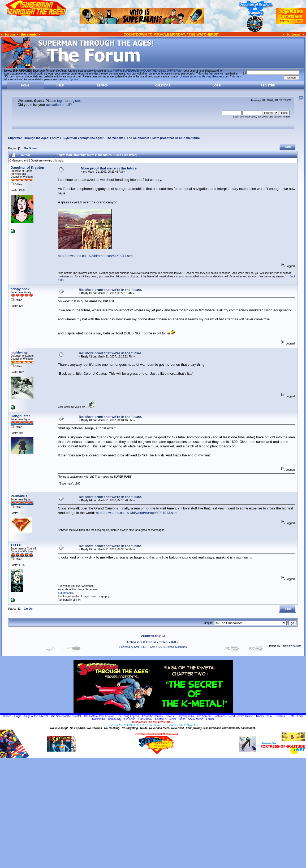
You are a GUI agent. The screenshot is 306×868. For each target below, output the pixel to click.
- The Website (93, 138)
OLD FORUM (148, 642)
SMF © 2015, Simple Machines (168, 647)
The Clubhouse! (138, 138)
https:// (144, 71)
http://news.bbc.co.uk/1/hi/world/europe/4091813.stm (136, 513)
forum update (70, 79)
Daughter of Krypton (27, 167)
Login (217, 86)
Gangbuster (20, 416)
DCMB (163, 642)
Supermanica (66, 593)
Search (102, 86)
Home (25, 86)
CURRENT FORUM (153, 636)
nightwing (19, 352)
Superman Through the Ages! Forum (34, 138)
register (75, 101)
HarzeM (297, 646)
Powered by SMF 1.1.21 (134, 647)
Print (287, 147)
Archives (132, 642)
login (61, 101)
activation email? (59, 105)
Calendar (163, 86)
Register (268, 86)
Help (60, 86)
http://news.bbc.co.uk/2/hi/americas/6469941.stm (95, 256)
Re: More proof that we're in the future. (111, 290)
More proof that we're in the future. (176, 138)
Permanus (19, 496)
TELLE (16, 545)
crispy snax (20, 289)
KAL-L (175, 642)
